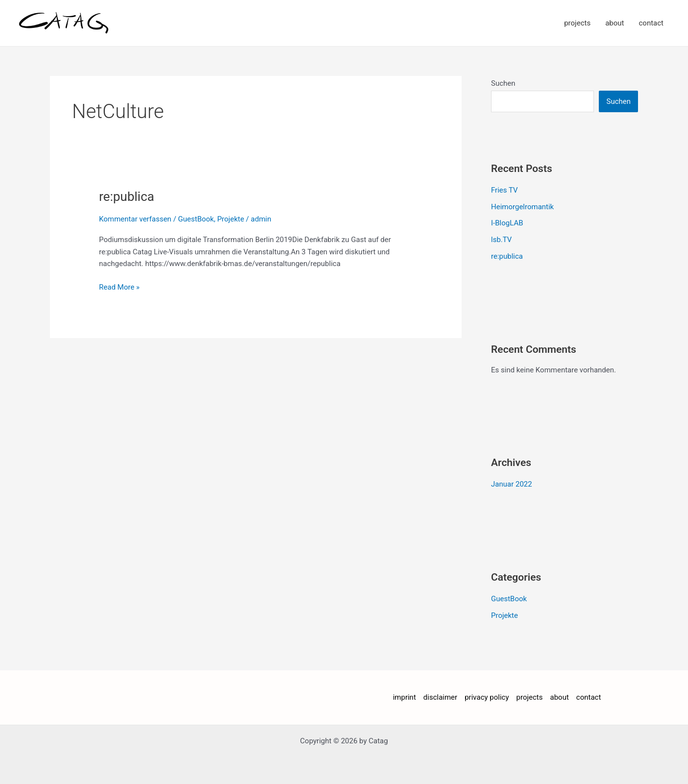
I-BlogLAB (507, 223)
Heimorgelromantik (522, 207)
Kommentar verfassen (135, 219)
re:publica (127, 196)
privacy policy (487, 697)
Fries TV (504, 190)
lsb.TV (501, 240)
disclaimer (440, 697)
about (614, 23)
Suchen (503, 83)
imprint (405, 697)
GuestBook (196, 219)
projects (577, 23)
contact (651, 23)
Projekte (231, 219)
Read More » (119, 286)
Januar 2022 (512, 484)
